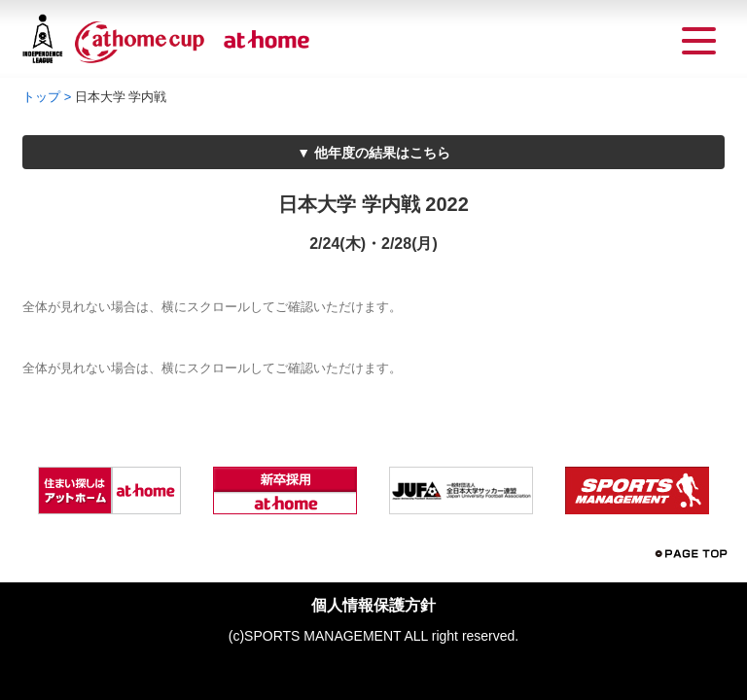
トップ (41, 97)
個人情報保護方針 (373, 605)
